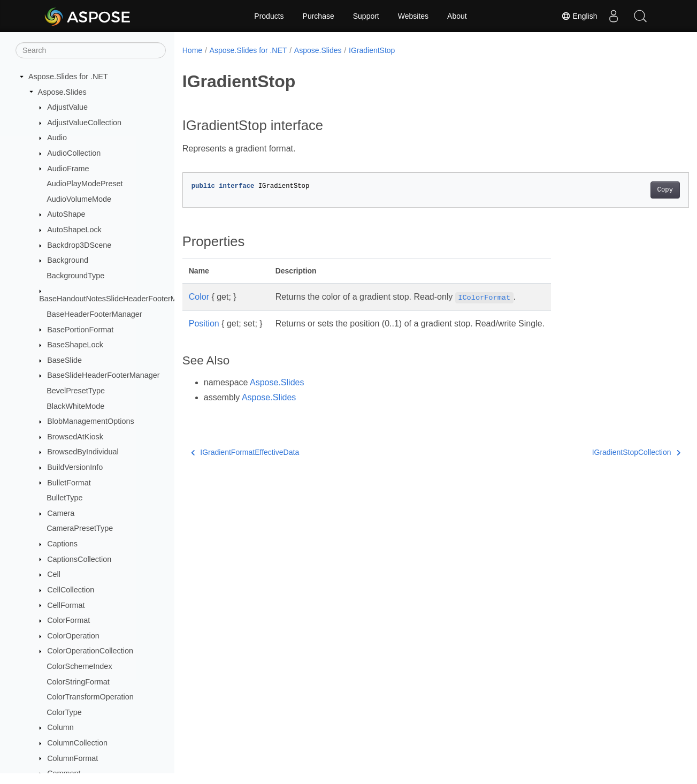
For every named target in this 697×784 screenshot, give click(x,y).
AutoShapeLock (74, 230)
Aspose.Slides (62, 92)
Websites (413, 16)
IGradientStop (372, 50)
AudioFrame (68, 169)
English (579, 16)
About (457, 16)
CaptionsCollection (79, 559)
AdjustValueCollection (84, 123)
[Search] (91, 50)
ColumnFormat (72, 758)
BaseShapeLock (75, 345)
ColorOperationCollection (90, 651)
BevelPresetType (76, 391)
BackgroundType (75, 276)
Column (60, 727)
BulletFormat (69, 483)
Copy (630, 190)
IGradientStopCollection (601, 452)
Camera (61, 513)
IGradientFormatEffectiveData (245, 452)
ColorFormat (68, 620)
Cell (54, 574)
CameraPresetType (80, 528)
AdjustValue (67, 107)
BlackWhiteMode (75, 406)
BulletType (64, 498)
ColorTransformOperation (90, 697)
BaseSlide (64, 360)
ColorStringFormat (78, 682)
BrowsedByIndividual (83, 452)
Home (192, 50)
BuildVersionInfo (75, 467)
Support (366, 16)
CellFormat (66, 605)
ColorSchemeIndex (79, 666)
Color (199, 297)
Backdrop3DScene (79, 245)
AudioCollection (74, 153)
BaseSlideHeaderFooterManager (103, 375)
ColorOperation (73, 636)
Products (269, 16)
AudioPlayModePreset (85, 184)
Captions (62, 544)
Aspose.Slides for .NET (68, 77)
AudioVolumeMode (79, 199)
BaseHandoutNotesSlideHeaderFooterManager (120, 299)
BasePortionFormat (80, 330)
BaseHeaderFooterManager (94, 314)
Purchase (319, 16)
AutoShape (66, 214)
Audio (57, 138)
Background (68, 260)
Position (204, 324)
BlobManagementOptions (90, 421)
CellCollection (71, 590)
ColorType (64, 712)
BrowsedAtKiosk (75, 437)
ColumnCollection (77, 743)
